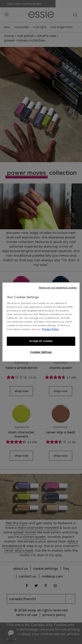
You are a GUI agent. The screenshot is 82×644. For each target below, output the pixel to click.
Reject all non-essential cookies (58, 288)
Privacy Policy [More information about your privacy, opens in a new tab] (50, 329)
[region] (41, 322)
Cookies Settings (41, 352)
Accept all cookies (41, 341)
